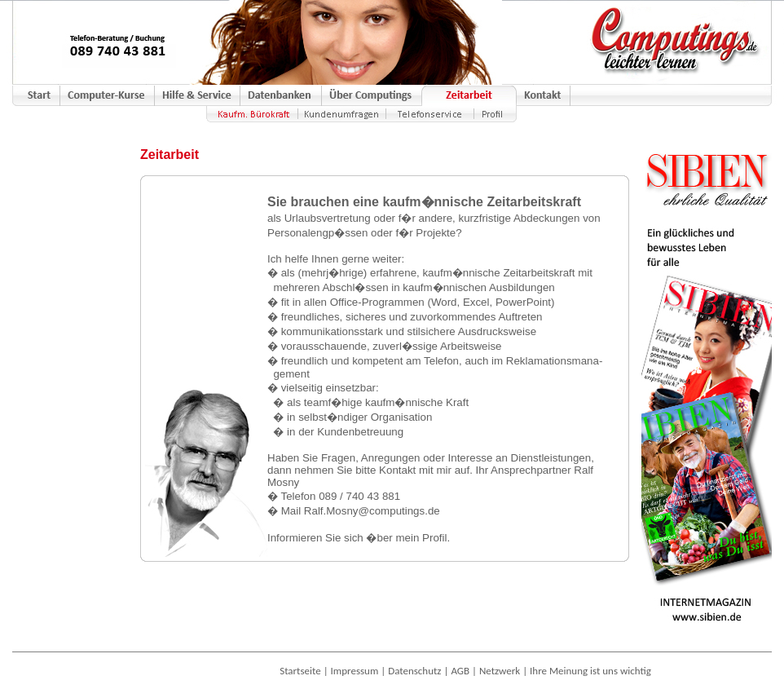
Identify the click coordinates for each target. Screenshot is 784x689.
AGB (460, 671)
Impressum (355, 671)
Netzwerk (500, 671)
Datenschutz (414, 671)
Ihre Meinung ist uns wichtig (590, 671)
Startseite (300, 671)
